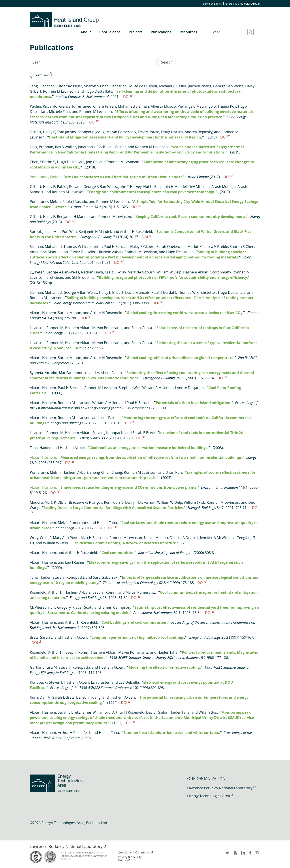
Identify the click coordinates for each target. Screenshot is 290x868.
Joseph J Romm (104, 592)
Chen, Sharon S (42, 162)
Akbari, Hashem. (43, 457)
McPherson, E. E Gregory (50, 607)
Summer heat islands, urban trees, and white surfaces (171, 733)
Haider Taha (107, 523)
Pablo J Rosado (69, 187)
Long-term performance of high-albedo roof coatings (138, 637)
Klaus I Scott (83, 607)
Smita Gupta (142, 328)
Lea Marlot (190, 247)
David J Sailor (157, 712)
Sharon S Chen (96, 86)
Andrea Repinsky (199, 132)
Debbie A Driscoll (184, 538)
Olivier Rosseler (69, 86)
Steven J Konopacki (108, 433)
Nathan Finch (92, 272)
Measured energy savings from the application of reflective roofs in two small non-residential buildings (151, 457)
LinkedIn (243, 854)
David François (137, 292)
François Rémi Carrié (106, 502)
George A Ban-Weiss (100, 187)
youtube (258, 854)
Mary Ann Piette (66, 538)
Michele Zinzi (60, 112)
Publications (161, 32)
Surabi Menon (70, 313)
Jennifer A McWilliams (218, 538)
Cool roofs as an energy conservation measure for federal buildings (148, 448)
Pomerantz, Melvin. (46, 177)
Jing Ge (92, 162)
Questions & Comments (136, 852)
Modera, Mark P (43, 502)
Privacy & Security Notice (130, 859)
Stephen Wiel (130, 388)
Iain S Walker (66, 147)
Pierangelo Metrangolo (197, 106)
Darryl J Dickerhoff (140, 502)
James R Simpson (116, 607)
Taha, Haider (40, 448)
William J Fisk (194, 502)
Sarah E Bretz (144, 433)
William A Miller (155, 388)
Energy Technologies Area (243, 4)
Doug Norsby (172, 132)
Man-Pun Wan (65, 232)
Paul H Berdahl (116, 247)
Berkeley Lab (212, 4)
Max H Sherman (94, 538)
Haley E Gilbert (142, 247)
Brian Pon (174, 472)
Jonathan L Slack (91, 147)
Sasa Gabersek (105, 577)
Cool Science (110, 32)
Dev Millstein (149, 132)
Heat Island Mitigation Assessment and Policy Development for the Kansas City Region (125, 137)
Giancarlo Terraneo (75, 106)
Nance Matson (156, 538)
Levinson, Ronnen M (47, 328)
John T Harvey (130, 187)
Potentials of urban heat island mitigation (193, 403)
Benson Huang (88, 697)
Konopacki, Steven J (46, 682)
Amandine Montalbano (49, 252)
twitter (228, 854)
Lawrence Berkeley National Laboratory (221, 788)
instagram (235, 854)
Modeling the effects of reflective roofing (164, 667)
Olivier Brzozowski (72, 502)
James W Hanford (96, 712)
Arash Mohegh (224, 187)
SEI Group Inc (83, 277)
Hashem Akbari (110, 252)
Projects (136, 32)
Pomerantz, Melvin (45, 202)
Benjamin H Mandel (170, 187)
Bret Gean (55, 277)
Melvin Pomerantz (121, 132)
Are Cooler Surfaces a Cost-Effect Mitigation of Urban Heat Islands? (123, 177)
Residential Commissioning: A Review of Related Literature (124, 543)
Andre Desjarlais (190, 388)
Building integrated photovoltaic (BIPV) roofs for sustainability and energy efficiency (173, 277)
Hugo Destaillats (98, 91)
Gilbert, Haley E (42, 132)
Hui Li (148, 187)
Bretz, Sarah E (41, 637)
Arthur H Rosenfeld (136, 232)
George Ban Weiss (228, 86)
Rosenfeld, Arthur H (46, 592)
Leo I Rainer (116, 147)
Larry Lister (100, 682)
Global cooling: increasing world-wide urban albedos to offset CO (184, 313)
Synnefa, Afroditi (43, 373)
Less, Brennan (41, 147)
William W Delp (169, 272)
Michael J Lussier (173, 86)
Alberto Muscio (163, 106)
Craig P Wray (115, 272)
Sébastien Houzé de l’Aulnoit (134, 86)
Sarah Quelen (168, 247)
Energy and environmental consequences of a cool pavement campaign (152, 192)
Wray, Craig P (40, 538)
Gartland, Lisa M (43, 667)
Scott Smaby (221, 272)
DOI (128, 97)
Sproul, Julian (41, 232)
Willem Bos (208, 712)
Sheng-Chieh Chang (106, 472)
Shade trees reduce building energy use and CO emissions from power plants (128, 487)
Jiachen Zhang (200, 86)
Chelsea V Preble (214, 247)
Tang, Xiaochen (42, 86)
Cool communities (118, 553)
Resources (188, 32)
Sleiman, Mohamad (46, 247)
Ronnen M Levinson (59, 91)
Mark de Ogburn (141, 272)
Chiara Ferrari (105, 106)
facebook (250, 854)
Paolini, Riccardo (44, 106)
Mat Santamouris (73, 373)
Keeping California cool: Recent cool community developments (191, 217)
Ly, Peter (37, 272)
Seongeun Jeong (91, 132)
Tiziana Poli (227, 106)
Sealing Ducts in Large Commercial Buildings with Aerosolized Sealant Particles (113, 508)
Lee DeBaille (129, 682)
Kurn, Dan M (40, 697)
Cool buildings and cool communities (134, 622)
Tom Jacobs (66, 132)
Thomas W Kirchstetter (83, 247)
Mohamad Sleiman (133, 106)
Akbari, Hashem (43, 313)
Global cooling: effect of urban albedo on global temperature (180, 358)
